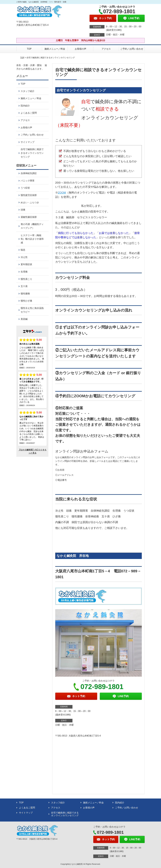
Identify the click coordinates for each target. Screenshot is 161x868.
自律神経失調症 (29, 173)
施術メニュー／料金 (55, 49)
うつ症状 (25, 188)
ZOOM (62, 193)
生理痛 (24, 272)
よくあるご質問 (29, 113)
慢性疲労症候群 (29, 195)
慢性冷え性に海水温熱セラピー (32, 310)
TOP (29, 49)
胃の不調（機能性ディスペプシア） (32, 226)
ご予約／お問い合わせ (132, 49)
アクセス (106, 49)
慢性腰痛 (25, 294)
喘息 (23, 250)
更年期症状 (26, 264)
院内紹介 (25, 106)
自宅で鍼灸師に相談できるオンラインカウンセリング (32, 153)
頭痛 (23, 210)
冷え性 (24, 257)
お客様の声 (80, 49)
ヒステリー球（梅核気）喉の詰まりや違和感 (32, 239)
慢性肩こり (26, 279)
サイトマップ (28, 142)
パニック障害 (28, 181)
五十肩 (24, 286)
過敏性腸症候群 (29, 217)
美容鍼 (24, 319)
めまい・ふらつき (30, 203)
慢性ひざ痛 (26, 301)
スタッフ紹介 (28, 91)
